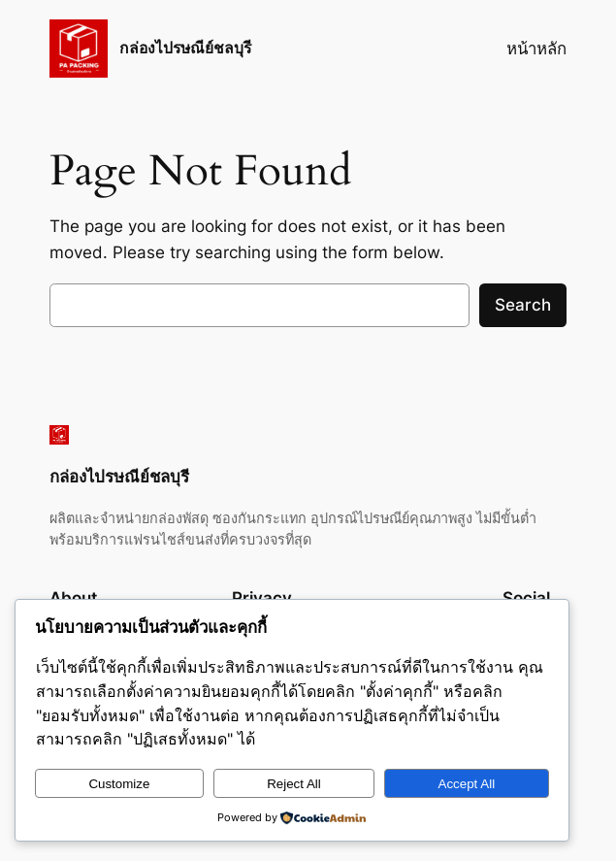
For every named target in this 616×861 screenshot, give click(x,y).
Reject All (294, 784)
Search (523, 305)
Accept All (467, 784)
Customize (119, 784)
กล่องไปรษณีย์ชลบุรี (185, 48)
